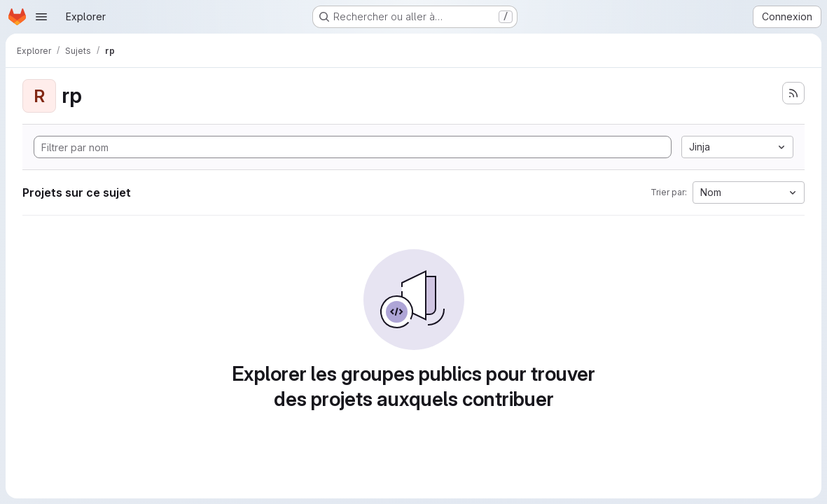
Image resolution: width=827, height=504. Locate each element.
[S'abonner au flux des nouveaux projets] (793, 93)
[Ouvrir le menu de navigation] (41, 17)
